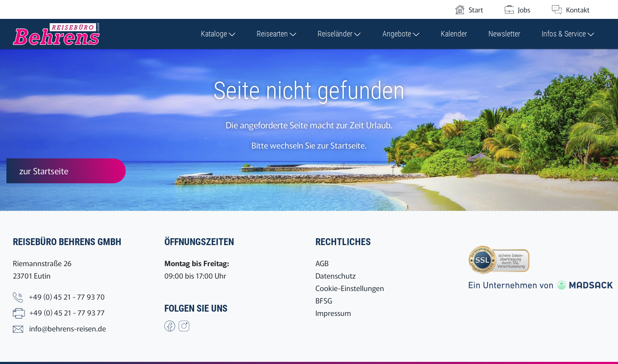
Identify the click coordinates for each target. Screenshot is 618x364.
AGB (322, 263)
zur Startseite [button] (44, 171)
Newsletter (504, 34)
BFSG (324, 300)
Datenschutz (336, 275)
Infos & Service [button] (568, 34)
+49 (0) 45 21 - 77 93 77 (67, 312)
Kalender (454, 34)
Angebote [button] (401, 34)
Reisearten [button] (276, 34)
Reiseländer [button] (339, 34)
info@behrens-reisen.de (68, 328)
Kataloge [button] (218, 34)
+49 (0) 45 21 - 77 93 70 (67, 296)
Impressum (333, 313)
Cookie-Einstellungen (350, 288)
